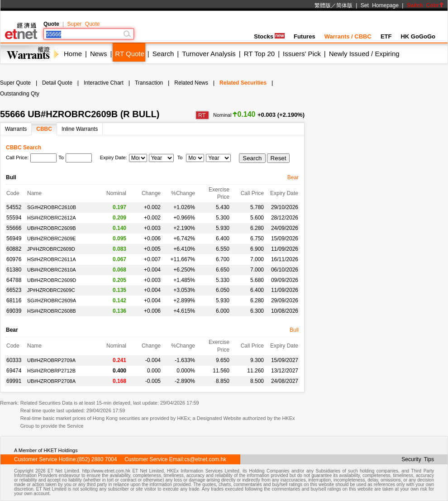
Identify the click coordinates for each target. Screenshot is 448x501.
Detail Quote (57, 83)
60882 (14, 249)
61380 (14, 270)
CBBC (44, 129)
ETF (386, 36)
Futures (305, 36)
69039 (14, 311)
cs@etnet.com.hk (205, 459)
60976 (14, 259)
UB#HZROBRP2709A (51, 360)
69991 (14, 381)
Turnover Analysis (209, 54)
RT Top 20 (259, 54)
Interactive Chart (104, 83)
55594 (14, 218)
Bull (294, 330)
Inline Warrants (80, 129)
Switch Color (425, 5)
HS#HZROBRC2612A (52, 218)
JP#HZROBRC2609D (51, 249)
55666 (14, 228)
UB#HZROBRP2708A (51, 381)
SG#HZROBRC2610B (52, 207)
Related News (191, 83)
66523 (14, 290)
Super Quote (83, 24)
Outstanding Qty (20, 94)
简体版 (344, 5)
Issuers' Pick (302, 54)
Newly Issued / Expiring (364, 54)
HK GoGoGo (418, 36)
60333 (14, 360)
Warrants (16, 129)
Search (163, 54)
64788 (14, 280)
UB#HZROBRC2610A (52, 270)
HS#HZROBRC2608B (52, 311)
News (99, 54)
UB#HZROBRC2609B (52, 228)
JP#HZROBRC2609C (51, 290)
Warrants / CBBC (348, 36)
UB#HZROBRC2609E (52, 239)
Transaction (149, 83)
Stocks (269, 36)
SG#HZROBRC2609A (52, 301)
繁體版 (323, 5)
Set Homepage (380, 5)
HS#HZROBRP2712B (51, 371)
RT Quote (129, 54)
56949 (14, 239)
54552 (14, 207)
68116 (14, 301)
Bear (293, 177)
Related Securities (243, 83)
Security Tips (418, 459)
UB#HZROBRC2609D (52, 280)
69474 (14, 371)
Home (73, 54)
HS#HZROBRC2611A (52, 259)
